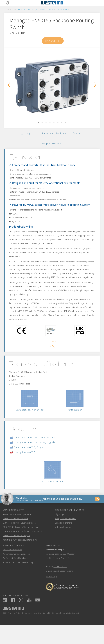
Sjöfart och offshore (64, 539)
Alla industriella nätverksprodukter (17, 531)
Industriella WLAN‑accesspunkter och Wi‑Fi (21, 556)
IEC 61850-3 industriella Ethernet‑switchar (21, 543)
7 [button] (62, 122)
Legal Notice (38, 630)
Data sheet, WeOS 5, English (33, 463)
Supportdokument (52, 145)
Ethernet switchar (26, 9)
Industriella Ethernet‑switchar (15, 535)
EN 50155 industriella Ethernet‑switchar (19, 539)
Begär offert (53, 41)
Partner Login (52, 593)
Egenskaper (25, 133)
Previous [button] (9, 85)
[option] (52, 85)
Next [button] (95, 85)
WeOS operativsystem (12, 566)
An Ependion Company (24, 630)
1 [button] (38, 122)
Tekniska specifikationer (53, 133)
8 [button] (66, 122)
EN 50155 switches (45, 9)
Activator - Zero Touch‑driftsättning (18, 579)
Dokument (79, 133)
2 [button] (42, 122)
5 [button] (54, 122)
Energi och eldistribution (65, 535)
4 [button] (50, 122)
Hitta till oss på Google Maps (60, 575)
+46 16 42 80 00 (60, 583)
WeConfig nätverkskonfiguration (16, 570)
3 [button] (46, 122)
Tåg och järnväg (62, 531)
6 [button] (58, 122)
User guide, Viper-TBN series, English (37, 458)
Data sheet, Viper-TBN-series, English (38, 453)
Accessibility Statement (71, 630)
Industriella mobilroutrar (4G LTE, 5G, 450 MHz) (22, 548)
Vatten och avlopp (63, 543)
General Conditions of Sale (52, 630)
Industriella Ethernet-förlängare (16, 552)
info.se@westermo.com (62, 587)
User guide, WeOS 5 (28, 468)
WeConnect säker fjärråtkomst (16, 575)
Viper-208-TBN (62, 9)
